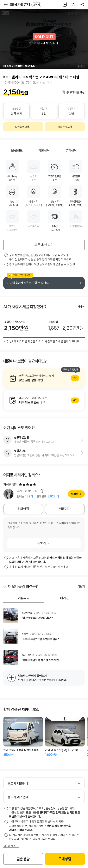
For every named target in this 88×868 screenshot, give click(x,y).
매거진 (64, 598)
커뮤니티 (24, 598)
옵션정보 (17, 150)
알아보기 (44, 378)
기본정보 (44, 150)
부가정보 (71, 150)
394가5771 (25, 5)
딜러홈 (75, 494)
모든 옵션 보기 (44, 245)
